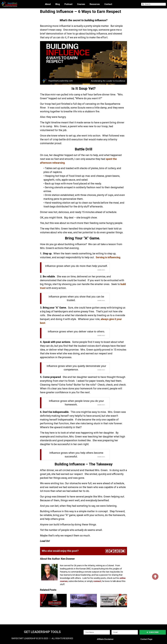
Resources (95, 4)
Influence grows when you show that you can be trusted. (76, 298)
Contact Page (146, 639)
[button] (107, 551)
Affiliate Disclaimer (105, 639)
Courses (81, 4)
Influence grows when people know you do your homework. (76, 403)
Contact (108, 4)
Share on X (101, 270)
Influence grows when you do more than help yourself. (76, 266)
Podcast (68, 4)
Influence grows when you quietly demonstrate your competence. (76, 368)
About (48, 4)
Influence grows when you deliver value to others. (76, 332)
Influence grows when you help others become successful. (76, 455)
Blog (58, 4)
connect (97, 581)
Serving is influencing (108, 257)
